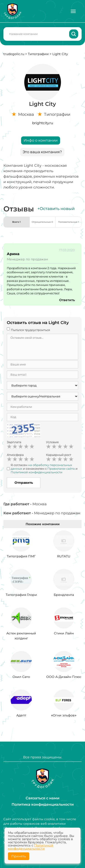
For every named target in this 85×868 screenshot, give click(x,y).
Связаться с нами (42, 798)
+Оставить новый (56, 209)
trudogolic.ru (14, 54)
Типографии (38, 54)
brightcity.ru (43, 123)
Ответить (67, 300)
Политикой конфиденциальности (31, 847)
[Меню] (73, 11)
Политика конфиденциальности (43, 804)
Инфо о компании (41, 140)
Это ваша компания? (42, 152)
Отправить (24, 483)
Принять (19, 856)
